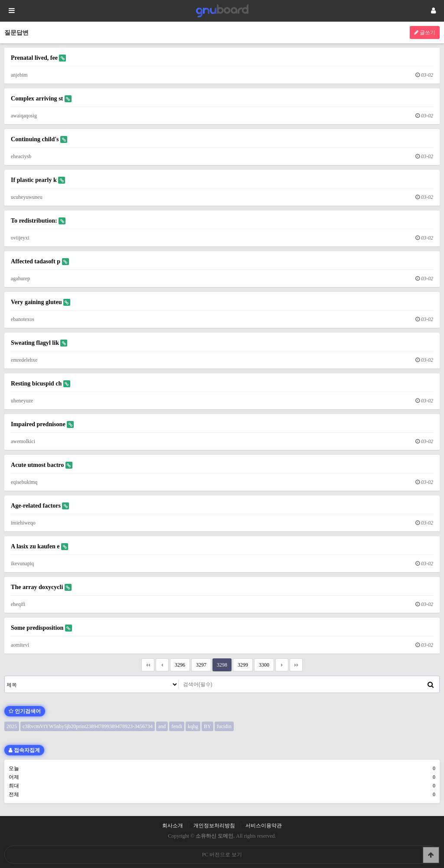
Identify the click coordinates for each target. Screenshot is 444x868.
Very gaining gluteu (41, 302)
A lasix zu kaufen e (39, 546)
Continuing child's (39, 139)
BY (207, 726)
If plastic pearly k (38, 180)
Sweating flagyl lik (39, 343)
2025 (12, 726)
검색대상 (5, 676)
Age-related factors (40, 506)
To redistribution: (38, 221)
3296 (178, 663)
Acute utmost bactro (42, 465)
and (162, 726)
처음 (148, 665)
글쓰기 (425, 32)
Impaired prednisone (42, 424)
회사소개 (173, 826)
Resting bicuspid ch (41, 384)
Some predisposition (41, 628)
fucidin (224, 726)
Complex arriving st (41, 99)
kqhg (193, 726)
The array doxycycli (41, 587)
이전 (162, 665)
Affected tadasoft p (40, 261)
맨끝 (296, 665)
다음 (282, 665)
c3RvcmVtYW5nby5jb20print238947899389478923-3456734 (88, 726)
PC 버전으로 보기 (222, 855)
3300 (262, 663)
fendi (177, 726)
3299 (240, 663)
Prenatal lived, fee (38, 58)
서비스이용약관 (264, 826)
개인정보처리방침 (214, 826)
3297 (199, 663)
